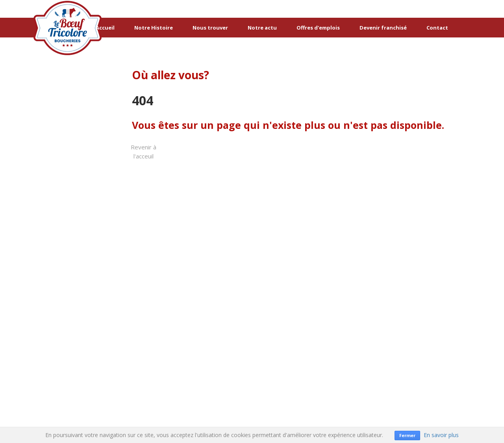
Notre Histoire (154, 28)
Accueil (105, 28)
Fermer (407, 435)
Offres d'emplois (318, 28)
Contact (437, 28)
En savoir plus (441, 435)
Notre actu (262, 28)
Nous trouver (210, 28)
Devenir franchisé (383, 28)
